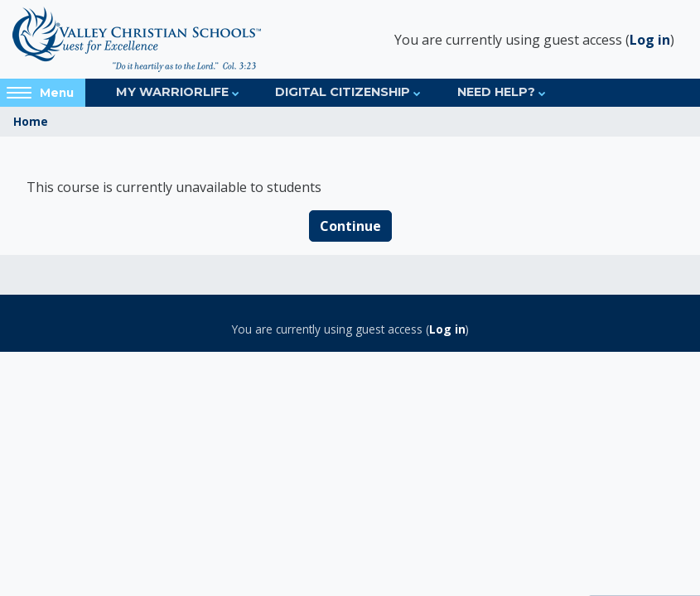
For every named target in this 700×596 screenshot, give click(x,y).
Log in (650, 40)
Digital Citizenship (343, 92)
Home (31, 121)
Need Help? (496, 92)
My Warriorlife (172, 92)
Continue (350, 226)
